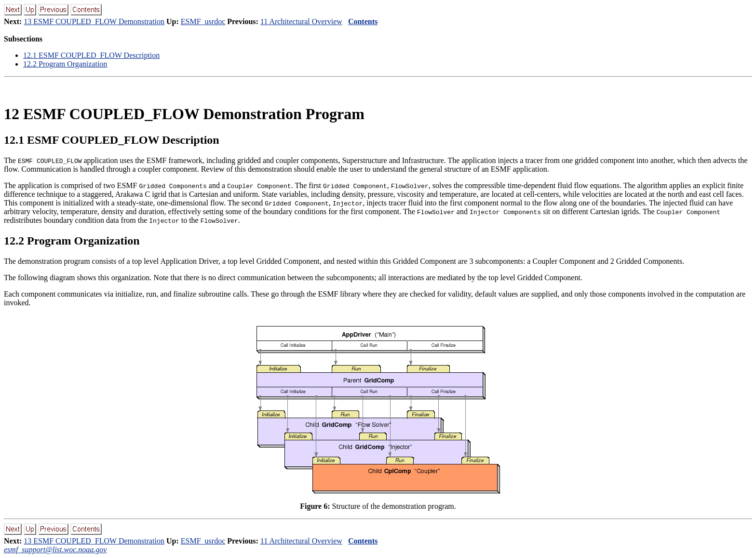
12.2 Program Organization (65, 64)
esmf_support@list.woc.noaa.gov (55, 550)
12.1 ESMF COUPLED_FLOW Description (91, 55)
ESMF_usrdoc (203, 21)
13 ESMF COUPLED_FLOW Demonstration (94, 21)
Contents (363, 21)
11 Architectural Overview (301, 21)
